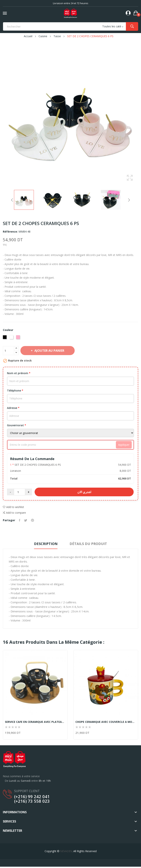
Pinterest (33, 520)
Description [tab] (46, 544)
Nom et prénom (19, 373)
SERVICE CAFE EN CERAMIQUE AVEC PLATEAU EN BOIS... (35, 722)
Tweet (26, 520)
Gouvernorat (17, 425)
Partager (20, 520)
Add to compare (14, 513)
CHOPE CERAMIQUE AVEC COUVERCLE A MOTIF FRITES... (106, 722)
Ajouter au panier (49, 351)
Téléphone (15, 390)
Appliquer (124, 445)
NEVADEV (66, 851)
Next (129, 200)
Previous (12, 200)
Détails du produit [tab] (88, 544)
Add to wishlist (13, 507)
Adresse (13, 408)
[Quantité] (9, 351)
